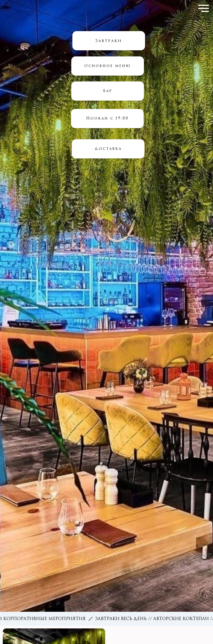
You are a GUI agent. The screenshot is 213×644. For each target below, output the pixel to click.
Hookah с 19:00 (107, 118)
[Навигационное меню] (204, 8)
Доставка (108, 149)
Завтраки (109, 41)
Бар (108, 91)
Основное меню (108, 66)
